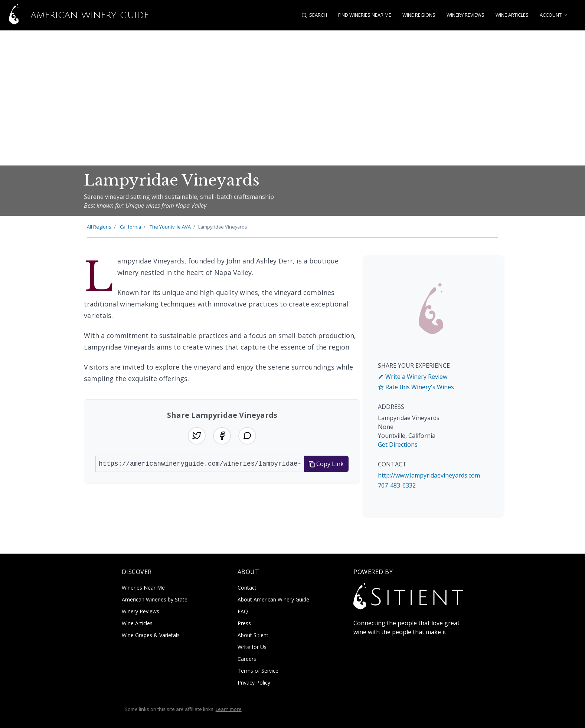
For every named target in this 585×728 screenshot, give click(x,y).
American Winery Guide (74, 15)
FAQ (243, 611)
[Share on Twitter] (197, 436)
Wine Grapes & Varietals (151, 635)
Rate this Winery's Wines (416, 387)
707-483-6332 (397, 485)
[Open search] (315, 15)
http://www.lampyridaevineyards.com (429, 475)
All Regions (99, 227)
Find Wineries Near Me (365, 15)
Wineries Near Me (143, 588)
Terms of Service (258, 671)
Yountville (170, 227)
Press (244, 623)
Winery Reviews (466, 15)
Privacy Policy (254, 683)
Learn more (229, 709)
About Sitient (253, 635)
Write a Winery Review (413, 377)
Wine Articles (512, 15)
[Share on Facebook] (222, 436)
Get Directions (398, 445)
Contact (247, 588)
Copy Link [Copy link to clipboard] (326, 464)
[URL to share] (200, 464)
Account (554, 15)
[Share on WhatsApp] (247, 436)
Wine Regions (419, 15)
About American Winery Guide (273, 599)
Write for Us (252, 647)
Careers (247, 659)
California (130, 227)
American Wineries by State (155, 599)
